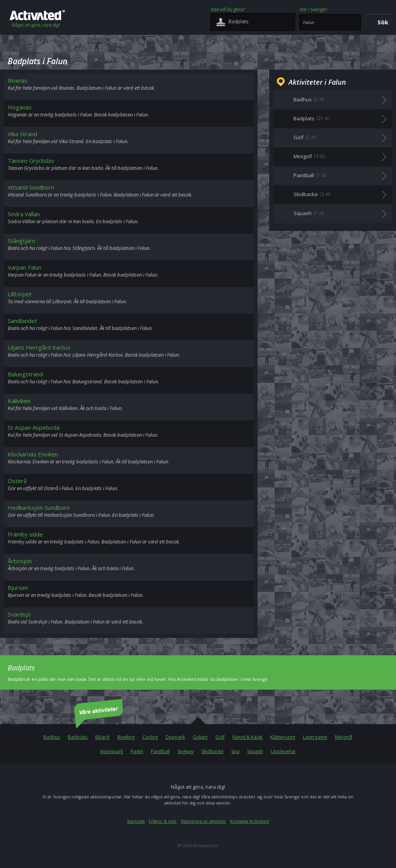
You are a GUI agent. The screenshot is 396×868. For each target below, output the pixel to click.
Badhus (52, 737)
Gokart (200, 737)
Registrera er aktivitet (203, 821)
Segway (186, 751)
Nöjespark (112, 751)
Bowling (126, 737)
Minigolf (344, 737)
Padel (137, 751)
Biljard (102, 737)
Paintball (160, 751)
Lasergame (315, 737)
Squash (255, 751)
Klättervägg (283, 737)
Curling (150, 737)
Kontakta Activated (249, 821)
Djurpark (175, 737)
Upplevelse (283, 751)
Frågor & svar (163, 821)
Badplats (78, 737)
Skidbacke (213, 751)
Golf (220, 737)
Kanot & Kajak (247, 737)
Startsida (136, 821)
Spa (235, 751)
